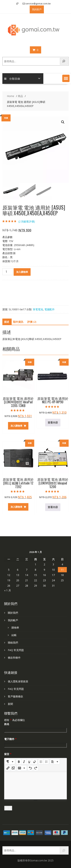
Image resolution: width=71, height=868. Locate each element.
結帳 (14, 635)
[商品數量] (8, 272)
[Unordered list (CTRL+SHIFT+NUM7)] (41, 762)
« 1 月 (8, 590)
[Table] (22, 768)
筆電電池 (38, 309)
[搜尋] (64, 61)
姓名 (7, 724)
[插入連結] (8, 768)
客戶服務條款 (15, 696)
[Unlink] (13, 768)
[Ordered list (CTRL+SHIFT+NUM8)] (46, 762)
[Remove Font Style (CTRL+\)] (35, 762)
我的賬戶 (37, 9)
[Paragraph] (55, 762)
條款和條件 (14, 658)
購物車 (15, 628)
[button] (66, 78)
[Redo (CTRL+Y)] (36, 768)
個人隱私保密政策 (18, 681)
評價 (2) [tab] (32, 322)
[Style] (10, 762)
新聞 (10, 704)
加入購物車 (22, 272)
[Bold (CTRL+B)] (19, 762)
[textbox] (35, 786)
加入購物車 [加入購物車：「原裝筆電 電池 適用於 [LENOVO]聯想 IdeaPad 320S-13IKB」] (16, 426)
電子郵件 (10, 739)
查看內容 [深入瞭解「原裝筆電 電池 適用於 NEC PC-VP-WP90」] (53, 422)
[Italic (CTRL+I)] (24, 762)
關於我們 (13, 613)
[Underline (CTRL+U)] (29, 762)
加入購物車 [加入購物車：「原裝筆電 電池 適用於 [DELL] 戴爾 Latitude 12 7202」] (16, 507)
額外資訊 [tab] (18, 322)
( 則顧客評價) (27, 221)
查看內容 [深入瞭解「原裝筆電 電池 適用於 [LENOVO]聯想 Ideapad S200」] (53, 507)
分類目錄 (12, 78)
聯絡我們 (13, 643)
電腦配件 (50, 309)
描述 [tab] (7, 322)
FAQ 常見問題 (16, 650)
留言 (8, 754)
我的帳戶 (13, 620)
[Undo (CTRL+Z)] (30, 768)
